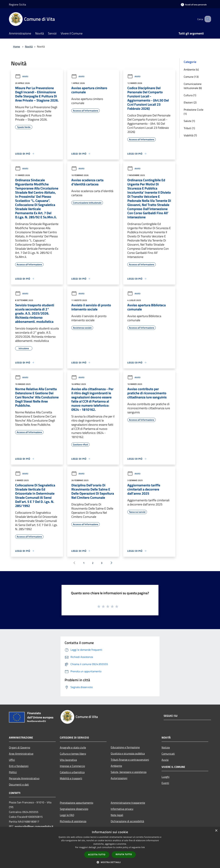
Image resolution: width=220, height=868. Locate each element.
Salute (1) (189, 121)
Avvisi (22, 76)
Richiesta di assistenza (73, 821)
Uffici (12, 760)
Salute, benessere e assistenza (129, 772)
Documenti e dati (19, 784)
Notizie (166, 747)
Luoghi (166, 777)
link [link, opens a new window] (143, 847)
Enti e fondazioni (19, 766)
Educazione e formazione (125, 747)
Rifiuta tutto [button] (124, 854)
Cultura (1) (190, 95)
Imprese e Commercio (72, 766)
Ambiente (116, 766)
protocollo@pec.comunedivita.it (34, 826)
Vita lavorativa (68, 760)
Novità (29, 46)
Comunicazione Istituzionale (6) (193, 86)
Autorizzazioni (119, 778)
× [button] (216, 831)
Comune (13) (191, 77)
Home (16, 46)
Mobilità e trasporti (71, 778)
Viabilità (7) (190, 135)
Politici (13, 772)
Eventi (165, 783)
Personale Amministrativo (24, 778)
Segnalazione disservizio (74, 809)
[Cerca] (207, 19)
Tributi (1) (189, 128)
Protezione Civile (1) (194, 112)
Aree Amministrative (21, 754)
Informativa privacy (122, 809)
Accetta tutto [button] (97, 855)
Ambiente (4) (191, 69)
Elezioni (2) (190, 102)
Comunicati (168, 754)
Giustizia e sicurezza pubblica (128, 753)
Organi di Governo (20, 747)
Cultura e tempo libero (73, 754)
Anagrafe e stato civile (73, 747)
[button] (110, 862)
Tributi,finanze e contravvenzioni (130, 760)
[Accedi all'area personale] (194, 5)
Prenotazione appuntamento (76, 803)
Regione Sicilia (17, 4)
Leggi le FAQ (67, 815)
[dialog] (110, 848)
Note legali (117, 815)
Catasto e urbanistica (72, 772)
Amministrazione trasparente (128, 803)
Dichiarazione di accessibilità (127, 821)
